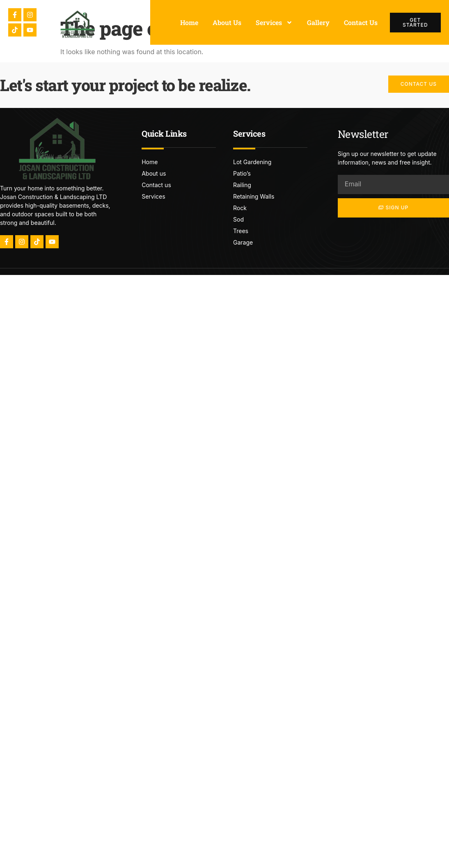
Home (189, 22)
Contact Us (361, 22)
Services (274, 23)
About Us (227, 22)
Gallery (318, 22)
